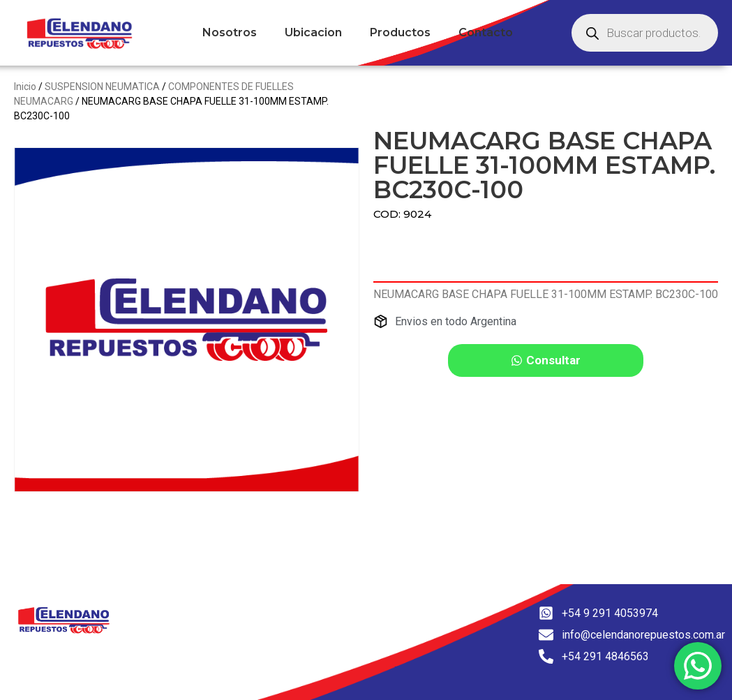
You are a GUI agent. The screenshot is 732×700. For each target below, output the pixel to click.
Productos (400, 32)
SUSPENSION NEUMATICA (102, 87)
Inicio (25, 87)
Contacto (486, 32)
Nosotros (230, 32)
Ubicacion (313, 32)
